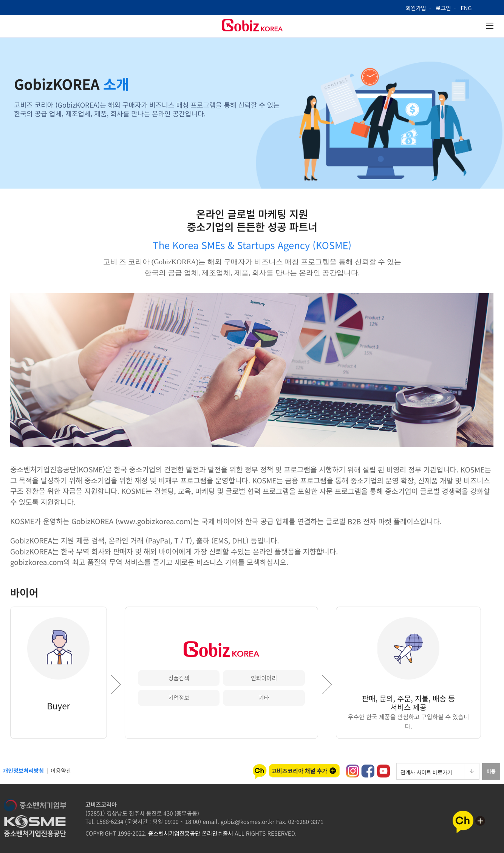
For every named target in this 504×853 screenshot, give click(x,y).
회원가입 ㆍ (420, 8)
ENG (469, 8)
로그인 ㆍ (448, 8)
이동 (491, 771)
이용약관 (62, 770)
